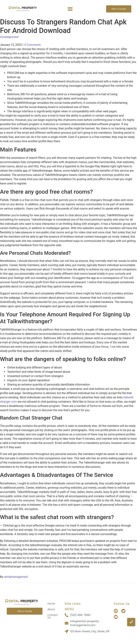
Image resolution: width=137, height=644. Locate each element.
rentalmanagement (16, 577)
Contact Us (53, 616)
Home (51, 604)
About (51, 609)
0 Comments (33, 45)
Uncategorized (9, 37)
